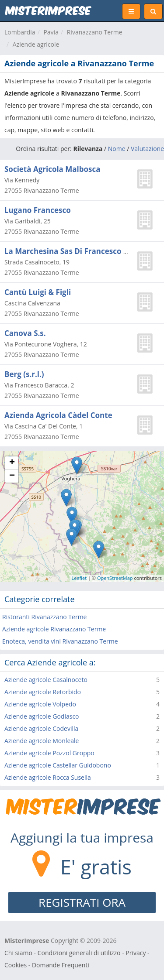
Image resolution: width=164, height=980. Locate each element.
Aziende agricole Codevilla (41, 728)
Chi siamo (18, 953)
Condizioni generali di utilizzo (79, 953)
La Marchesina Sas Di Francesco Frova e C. (82, 251)
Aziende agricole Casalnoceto (46, 680)
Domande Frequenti (61, 965)
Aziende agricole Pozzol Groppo (49, 753)
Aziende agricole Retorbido (43, 692)
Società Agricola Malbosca (52, 169)
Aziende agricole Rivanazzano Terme (54, 629)
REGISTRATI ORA (82, 902)
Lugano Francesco (38, 210)
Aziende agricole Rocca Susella (48, 777)
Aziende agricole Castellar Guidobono (58, 765)
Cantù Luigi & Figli (38, 292)
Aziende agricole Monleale (42, 741)
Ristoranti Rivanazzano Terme (44, 617)
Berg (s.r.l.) (24, 374)
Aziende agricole (36, 44)
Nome (117, 149)
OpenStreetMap (115, 578)
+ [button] (12, 463)
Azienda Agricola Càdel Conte (58, 415)
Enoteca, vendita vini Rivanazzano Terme (60, 641)
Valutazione (147, 149)
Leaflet (79, 578)
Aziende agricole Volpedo (40, 704)
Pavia (51, 32)
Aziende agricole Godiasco (42, 716)
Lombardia (20, 32)
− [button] (12, 476)
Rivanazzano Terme (95, 32)
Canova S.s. (25, 333)
